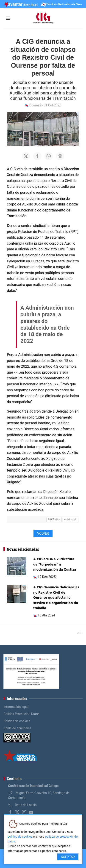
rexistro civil (70, 519)
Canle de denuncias (17, 728)
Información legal (16, 707)
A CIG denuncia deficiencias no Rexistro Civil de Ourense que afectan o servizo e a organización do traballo (56, 598)
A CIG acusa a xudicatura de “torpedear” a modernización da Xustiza (55, 564)
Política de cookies (17, 721)
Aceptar (68, 857)
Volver (43, 534)
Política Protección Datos (21, 714)
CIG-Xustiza (54, 519)
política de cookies (20, 837)
